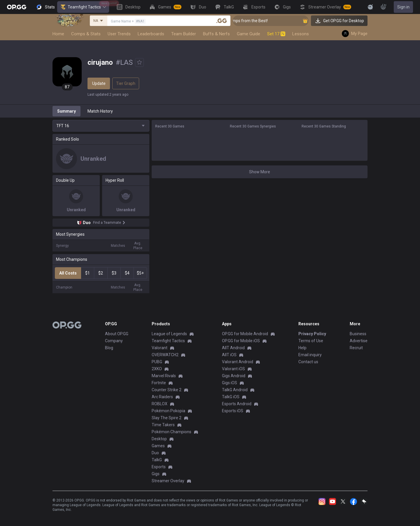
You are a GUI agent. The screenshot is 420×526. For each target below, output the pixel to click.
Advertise (359, 341)
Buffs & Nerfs (216, 34)
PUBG (157, 362)
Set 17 (276, 34)
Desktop (159, 439)
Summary (66, 111)
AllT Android (233, 348)
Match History (100, 111)
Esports (159, 467)
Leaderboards (151, 34)
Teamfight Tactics (83, 7)
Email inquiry (310, 355)
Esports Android (237, 404)
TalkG (157, 460)
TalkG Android (235, 390)
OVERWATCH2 (165, 355)
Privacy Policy (312, 334)
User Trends (119, 34)
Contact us (308, 362)
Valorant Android (238, 362)
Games (158, 446)
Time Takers (163, 425)
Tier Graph (126, 83)
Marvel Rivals (164, 376)
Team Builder (184, 34)
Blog (109, 348)
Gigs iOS (230, 383)
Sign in (403, 7)
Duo (155, 453)
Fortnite (159, 383)
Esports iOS (233, 411)
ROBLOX (160, 404)
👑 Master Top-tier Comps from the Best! (245, 21)
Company (114, 341)
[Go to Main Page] (17, 7)
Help (302, 348)
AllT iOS (229, 355)
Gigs (156, 474)
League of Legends (169, 334)
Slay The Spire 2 (167, 418)
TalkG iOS (231, 397)
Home (58, 34)
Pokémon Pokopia (168, 411)
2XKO (157, 369)
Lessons (301, 34)
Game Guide (249, 34)
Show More (260, 172)
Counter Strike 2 (167, 390)
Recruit (356, 348)
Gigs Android (234, 376)
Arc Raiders (162, 397)
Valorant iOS (233, 369)
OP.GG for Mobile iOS (241, 341)
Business (358, 334)
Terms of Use (311, 341)
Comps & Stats (86, 34)
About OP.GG (117, 334)
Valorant (160, 348)
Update (99, 83)
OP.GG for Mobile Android (245, 334)
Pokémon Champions (171, 432)
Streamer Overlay (168, 481)
